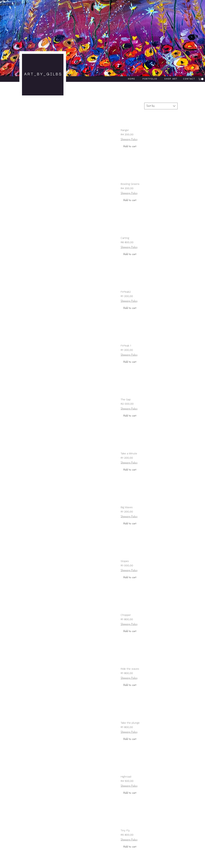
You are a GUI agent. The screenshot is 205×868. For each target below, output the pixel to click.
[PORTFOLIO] (150, 79)
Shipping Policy (129, 139)
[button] (201, 79)
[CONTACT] (189, 79)
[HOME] (132, 79)
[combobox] (161, 106)
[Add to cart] (149, 146)
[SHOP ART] (171, 79)
